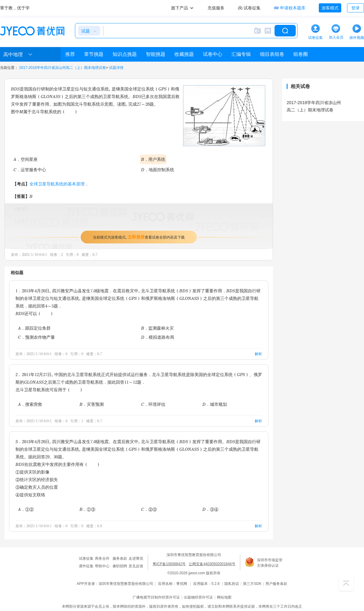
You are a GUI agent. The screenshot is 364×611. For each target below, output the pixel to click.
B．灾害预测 (92, 404)
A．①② (26, 509)
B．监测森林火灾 (157, 328)
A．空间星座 (25, 159)
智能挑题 (156, 54)
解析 (258, 354)
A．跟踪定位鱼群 (34, 328)
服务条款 (120, 558)
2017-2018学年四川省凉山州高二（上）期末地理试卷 (62, 68)
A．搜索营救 (30, 404)
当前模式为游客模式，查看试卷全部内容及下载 (139, 237)
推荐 (70, 54)
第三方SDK (252, 584)
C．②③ (149, 509)
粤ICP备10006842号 (169, 564)
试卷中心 (213, 54)
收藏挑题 (184, 54)
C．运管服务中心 (30, 170)
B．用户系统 (153, 159)
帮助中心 (102, 566)
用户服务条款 (276, 584)
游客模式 (330, 8)
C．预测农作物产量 (36, 337)
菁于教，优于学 (15, 8)
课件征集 (86, 566)
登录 (356, 8)
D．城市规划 (215, 404)
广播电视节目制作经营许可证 (156, 597)
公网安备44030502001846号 (212, 564)
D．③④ (210, 509)
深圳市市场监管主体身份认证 (270, 563)
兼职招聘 (120, 566)
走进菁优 (136, 558)
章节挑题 (94, 54)
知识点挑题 (125, 54)
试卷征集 (86, 558)
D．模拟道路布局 (158, 337)
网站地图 (224, 597)
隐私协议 (232, 584)
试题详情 (116, 68)
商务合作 (102, 558)
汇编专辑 (241, 54)
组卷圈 (301, 54)
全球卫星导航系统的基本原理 (57, 184)
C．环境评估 (153, 404)
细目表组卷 (272, 54)
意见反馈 (136, 566)
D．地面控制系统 (158, 170)
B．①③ (87, 509)
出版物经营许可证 (198, 597)
